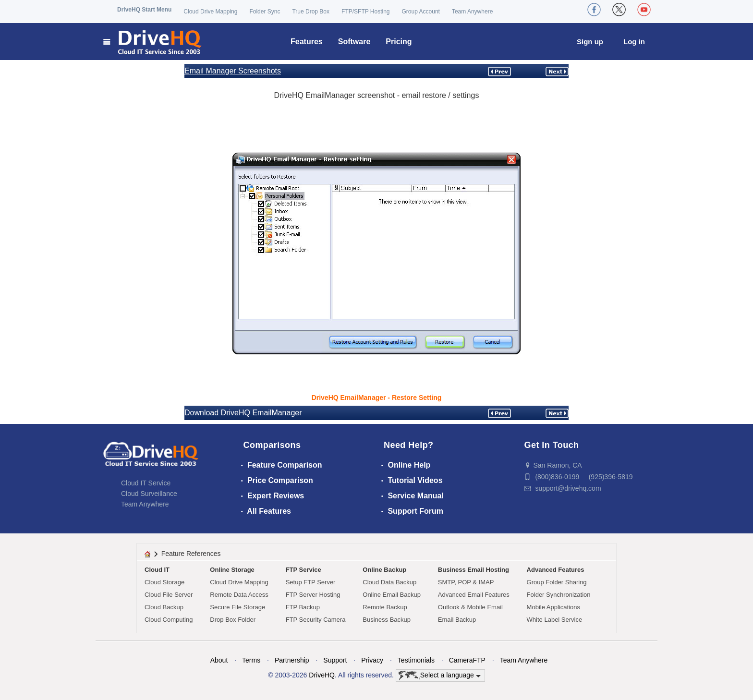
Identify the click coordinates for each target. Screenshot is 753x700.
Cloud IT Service (146, 483)
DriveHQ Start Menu (144, 10)
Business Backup (387, 620)
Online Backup (384, 570)
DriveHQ (322, 675)
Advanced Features (556, 570)
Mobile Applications (553, 607)
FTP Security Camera (316, 620)
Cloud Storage (164, 582)
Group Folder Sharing (557, 582)
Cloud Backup (164, 607)
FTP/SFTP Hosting (365, 12)
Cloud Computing (169, 620)
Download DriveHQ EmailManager (243, 413)
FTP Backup (303, 607)
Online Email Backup (392, 595)
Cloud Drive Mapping (210, 12)
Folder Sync (265, 12)
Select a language (440, 676)
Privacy (372, 660)
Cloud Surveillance (149, 494)
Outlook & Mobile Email (470, 607)
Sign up (590, 42)
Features (307, 42)
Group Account (421, 12)
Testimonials (416, 660)
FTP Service (304, 570)
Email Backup (457, 620)
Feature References (191, 554)
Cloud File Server (169, 595)
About (219, 660)
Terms (251, 660)
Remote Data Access (239, 595)
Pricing (399, 42)
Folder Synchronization (559, 595)
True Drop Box (311, 12)
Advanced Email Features (474, 595)
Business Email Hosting (474, 570)
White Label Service (555, 620)
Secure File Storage (237, 607)
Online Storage (232, 570)
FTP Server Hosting (313, 595)
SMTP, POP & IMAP (466, 582)
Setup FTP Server (311, 582)
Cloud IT (157, 570)
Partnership (292, 660)
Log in (634, 42)
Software (354, 42)
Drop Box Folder (233, 620)
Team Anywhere (472, 12)
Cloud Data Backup (389, 582)
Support (335, 660)
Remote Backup (385, 607)
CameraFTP (467, 660)
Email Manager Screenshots (233, 71)
